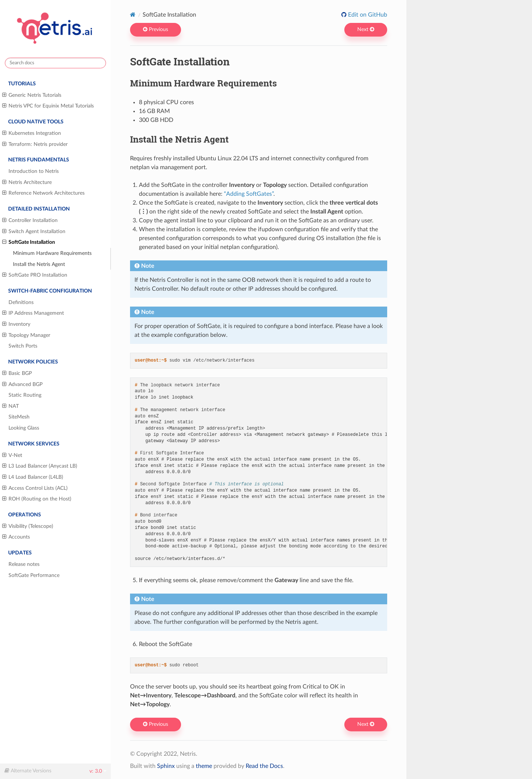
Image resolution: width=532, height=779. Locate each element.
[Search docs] (55, 63)
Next (366, 30)
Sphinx (166, 766)
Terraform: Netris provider (35, 144)
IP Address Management (33, 313)
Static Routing (25, 395)
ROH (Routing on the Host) (37, 499)
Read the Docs (264, 766)
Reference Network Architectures (43, 193)
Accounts (16, 537)
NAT (11, 406)
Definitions (21, 302)
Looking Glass (24, 428)
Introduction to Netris (34, 171)
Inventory (16, 324)
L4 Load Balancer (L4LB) (33, 477)
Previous (156, 30)
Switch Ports (23, 346)
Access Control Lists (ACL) (35, 488)
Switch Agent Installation (34, 232)
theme (204, 766)
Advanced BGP (22, 385)
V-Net (12, 455)
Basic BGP (17, 373)
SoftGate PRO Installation (35, 275)
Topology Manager (26, 335)
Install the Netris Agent (39, 264)
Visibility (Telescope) (28, 526)
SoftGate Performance (34, 575)
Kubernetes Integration (32, 133)
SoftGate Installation (29, 242)
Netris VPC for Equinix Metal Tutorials (48, 106)
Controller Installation (30, 221)
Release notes (24, 564)
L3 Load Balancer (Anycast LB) (40, 466)
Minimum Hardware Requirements (52, 253)
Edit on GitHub (367, 15)
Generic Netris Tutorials (32, 95)
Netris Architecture (27, 182)
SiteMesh (19, 417)
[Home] (133, 15)
